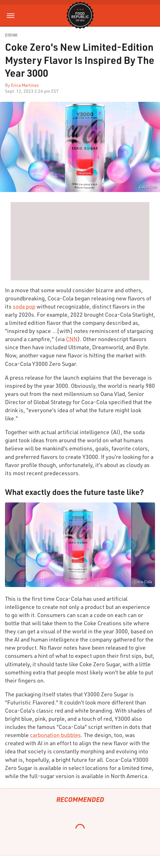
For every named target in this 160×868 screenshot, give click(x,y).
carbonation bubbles (55, 735)
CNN (72, 339)
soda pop (24, 306)
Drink (11, 35)
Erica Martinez (25, 85)
